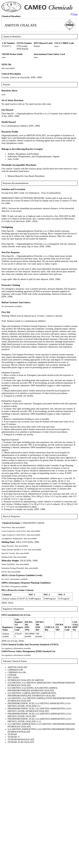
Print (74, 14)
